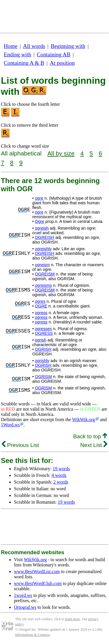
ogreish (42, 228)
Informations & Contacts (32, 635)
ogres (40, 301)
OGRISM (43, 377)
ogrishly (42, 361)
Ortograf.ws (25, 607)
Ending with (17, 54)
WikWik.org (84, 420)
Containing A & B (24, 63)
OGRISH (43, 349)
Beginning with (68, 46)
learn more (73, 619)
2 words (61, 482)
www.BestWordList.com (37, 571)
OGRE (41, 306)
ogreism (42, 265)
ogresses (43, 329)
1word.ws (23, 595)
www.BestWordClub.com (38, 583)
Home (11, 46)
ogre (39, 198)
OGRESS (44, 333)
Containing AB (54, 54)
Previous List (20, 445)
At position (62, 63)
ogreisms (43, 285)
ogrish (41, 340)
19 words (61, 469)
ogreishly (43, 249)
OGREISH (44, 237)
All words (34, 46)
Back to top (90, 436)
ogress (41, 313)
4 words (59, 475)
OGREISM (45, 274)
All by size (61, 153)
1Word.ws (10, 425)
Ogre (40, 221)
